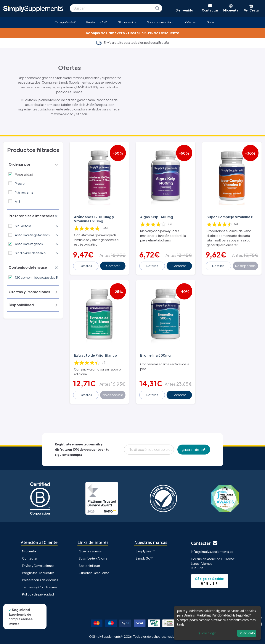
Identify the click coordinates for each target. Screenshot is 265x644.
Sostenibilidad (89, 566)
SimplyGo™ (145, 558)
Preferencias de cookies (40, 580)
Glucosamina (127, 22)
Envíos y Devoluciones (38, 566)
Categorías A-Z (65, 22)
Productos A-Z (97, 22)
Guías (211, 22)
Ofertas (190, 22)
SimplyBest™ (146, 551)
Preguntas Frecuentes (38, 573)
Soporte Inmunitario (161, 22)
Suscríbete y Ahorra (93, 558)
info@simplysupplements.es (212, 552)
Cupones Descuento (94, 573)
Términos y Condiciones (40, 587)
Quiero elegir (206, 633)
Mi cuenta (29, 551)
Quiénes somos (90, 551)
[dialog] (217, 623)
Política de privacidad (38, 594)
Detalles (86, 266)
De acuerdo (247, 633)
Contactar (30, 558)
